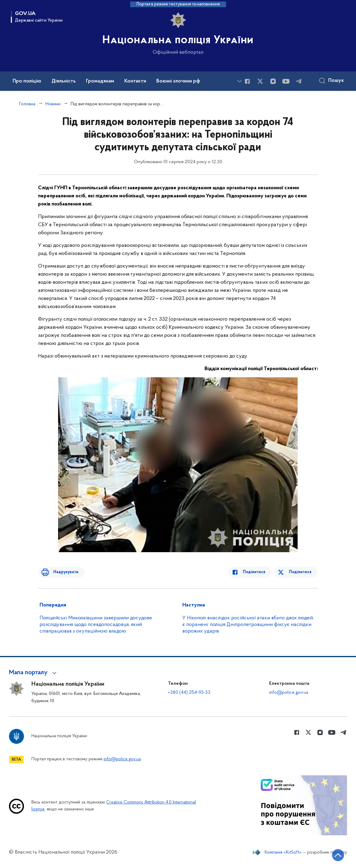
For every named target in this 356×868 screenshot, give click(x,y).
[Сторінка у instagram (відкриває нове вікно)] (273, 81)
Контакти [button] (135, 81)
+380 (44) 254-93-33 (189, 693)
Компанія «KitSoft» (283, 852)
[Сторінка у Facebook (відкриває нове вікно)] (247, 81)
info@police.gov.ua (289, 693)
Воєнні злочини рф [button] (178, 81)
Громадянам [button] (100, 81)
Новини (53, 104)
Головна (27, 104)
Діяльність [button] (64, 81)
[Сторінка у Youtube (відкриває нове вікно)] (286, 81)
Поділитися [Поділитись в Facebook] (257, 572)
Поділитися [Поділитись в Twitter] (301, 572)
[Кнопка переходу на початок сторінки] (334, 855)
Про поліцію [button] (27, 81)
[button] (34, 673)
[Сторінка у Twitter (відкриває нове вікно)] (260, 81)
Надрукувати (63, 572)
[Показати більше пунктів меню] (239, 81)
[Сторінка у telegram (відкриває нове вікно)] (299, 81)
